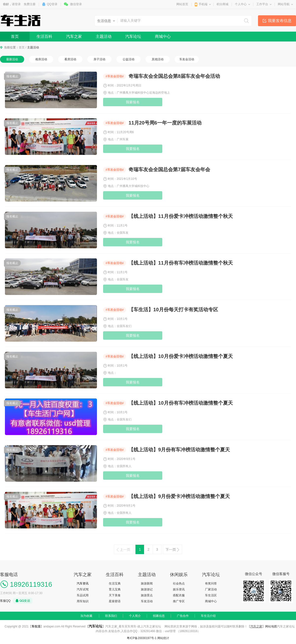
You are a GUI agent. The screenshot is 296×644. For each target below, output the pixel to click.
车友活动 (147, 601)
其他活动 (158, 59)
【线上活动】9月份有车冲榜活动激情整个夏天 (179, 450)
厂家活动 (211, 589)
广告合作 (183, 616)
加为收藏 (86, 616)
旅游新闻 (147, 583)
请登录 (16, 4)
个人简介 (135, 616)
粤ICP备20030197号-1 (142, 638)
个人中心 (241, 4)
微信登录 (76, 4)
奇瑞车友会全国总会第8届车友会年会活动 (174, 76)
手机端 (203, 4)
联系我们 (111, 616)
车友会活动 (187, 59)
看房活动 (70, 59)
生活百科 (44, 36)
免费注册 (30, 4)
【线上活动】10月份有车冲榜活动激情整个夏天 (181, 403)
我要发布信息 (280, 21)
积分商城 (222, 4)
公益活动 (129, 59)
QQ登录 (52, 4)
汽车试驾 (83, 589)
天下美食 (115, 595)
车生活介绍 (208, 616)
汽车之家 (74, 36)
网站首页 (182, 4)
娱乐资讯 (179, 589)
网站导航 (284, 4)
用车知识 (83, 601)
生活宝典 (115, 583)
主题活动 (104, 36)
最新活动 (12, 59)
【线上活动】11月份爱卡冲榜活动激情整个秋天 (181, 216)
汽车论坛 (133, 36)
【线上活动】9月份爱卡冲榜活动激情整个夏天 (179, 496)
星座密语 (115, 601)
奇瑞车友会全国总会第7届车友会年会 (169, 169)
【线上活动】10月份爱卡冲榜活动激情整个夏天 (181, 356)
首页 (15, 36)
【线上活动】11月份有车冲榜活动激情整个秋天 (181, 263)
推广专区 (179, 601)
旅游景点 (147, 595)
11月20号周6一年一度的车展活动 (165, 123)
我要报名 (133, 102)
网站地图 (271, 626)
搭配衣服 (179, 595)
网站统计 (163, 638)
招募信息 (159, 616)
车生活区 (211, 595)
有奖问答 (211, 583)
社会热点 (179, 583)
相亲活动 (41, 59)
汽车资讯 (83, 583)
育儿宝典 (115, 589)
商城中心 (163, 36)
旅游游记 (147, 589)
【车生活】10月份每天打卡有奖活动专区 (173, 310)
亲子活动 (99, 59)
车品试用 (83, 595)
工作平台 (262, 4)
